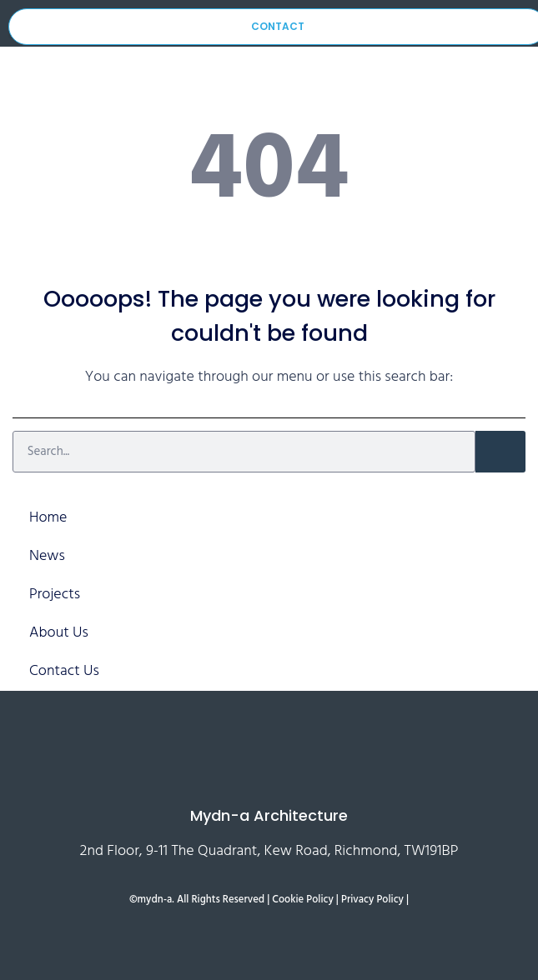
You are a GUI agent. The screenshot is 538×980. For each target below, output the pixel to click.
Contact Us (64, 671)
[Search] (500, 452)
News (47, 556)
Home (48, 518)
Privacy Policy (372, 900)
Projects (55, 595)
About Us (59, 633)
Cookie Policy (302, 900)
